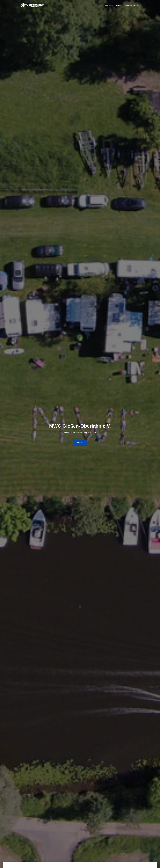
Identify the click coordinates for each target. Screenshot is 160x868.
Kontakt (80, 443)
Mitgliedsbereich (131, 5)
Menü (118, 5)
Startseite (109, 5)
